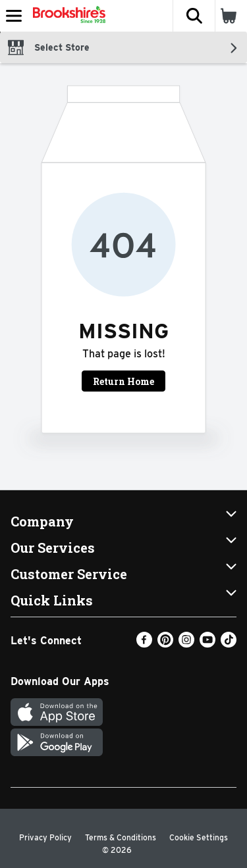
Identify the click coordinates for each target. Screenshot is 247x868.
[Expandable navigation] (14, 16)
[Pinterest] (165, 644)
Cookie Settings (199, 837)
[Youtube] (207, 644)
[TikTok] (229, 644)
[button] (194, 16)
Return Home (123, 381)
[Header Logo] (67, 16)
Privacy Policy (45, 837)
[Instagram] (186, 644)
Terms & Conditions (121, 837)
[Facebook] (144, 644)
